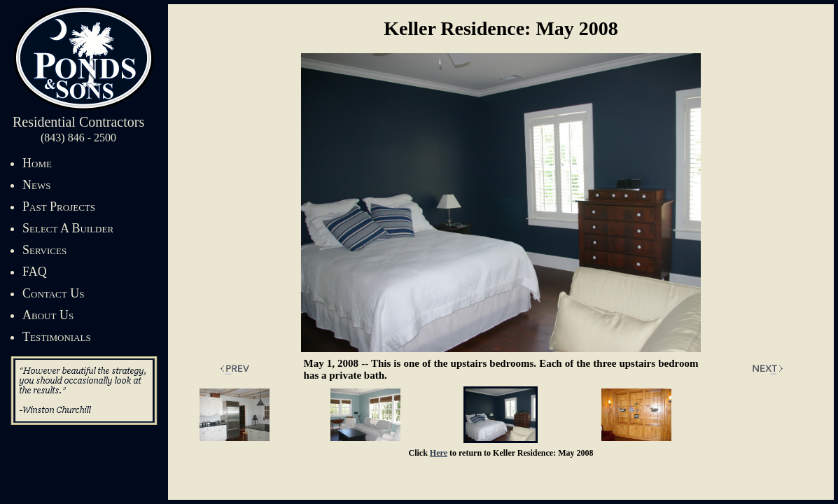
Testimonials (57, 337)
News (36, 185)
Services (44, 250)
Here (439, 453)
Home (37, 163)
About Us (48, 315)
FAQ (35, 272)
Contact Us (53, 293)
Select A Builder (68, 228)
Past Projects (59, 206)
